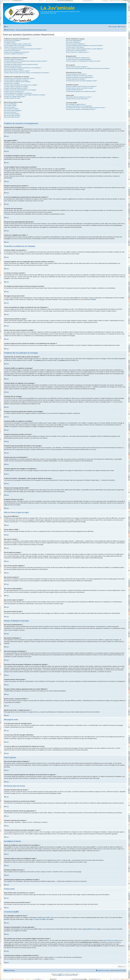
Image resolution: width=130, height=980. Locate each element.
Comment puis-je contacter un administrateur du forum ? (81, 109)
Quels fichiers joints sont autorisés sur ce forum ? (79, 97)
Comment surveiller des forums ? (75, 90)
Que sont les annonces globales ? (13, 111)
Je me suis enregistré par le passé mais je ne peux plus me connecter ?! (23, 49)
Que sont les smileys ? (10, 107)
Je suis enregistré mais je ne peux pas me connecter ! (18, 45)
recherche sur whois (112, 940)
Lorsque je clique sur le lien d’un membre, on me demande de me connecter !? (27, 73)
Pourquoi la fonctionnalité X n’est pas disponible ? (79, 106)
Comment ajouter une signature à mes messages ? (17, 82)
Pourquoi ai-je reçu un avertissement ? (14, 92)
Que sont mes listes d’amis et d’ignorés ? (77, 67)
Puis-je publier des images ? (11, 109)
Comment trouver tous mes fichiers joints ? (77, 99)
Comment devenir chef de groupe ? (75, 47)
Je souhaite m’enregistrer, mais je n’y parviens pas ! (18, 44)
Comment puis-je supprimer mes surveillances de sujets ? (81, 91)
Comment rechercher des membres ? (76, 79)
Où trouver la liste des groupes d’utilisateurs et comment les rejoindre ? (85, 45)
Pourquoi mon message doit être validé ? (15, 97)
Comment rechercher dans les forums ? (76, 74)
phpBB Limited (50, 918)
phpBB (93, 300)
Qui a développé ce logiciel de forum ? (76, 104)
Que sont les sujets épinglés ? (12, 114)
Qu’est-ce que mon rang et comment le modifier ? (17, 71)
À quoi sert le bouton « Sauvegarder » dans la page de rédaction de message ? (25, 95)
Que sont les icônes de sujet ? (12, 117)
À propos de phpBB (40, 919)
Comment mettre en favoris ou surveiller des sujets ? (80, 88)
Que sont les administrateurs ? (74, 41)
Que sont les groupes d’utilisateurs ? (76, 44)
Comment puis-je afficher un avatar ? (14, 69)
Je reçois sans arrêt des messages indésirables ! (79, 59)
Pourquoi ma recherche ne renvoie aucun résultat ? (79, 76)
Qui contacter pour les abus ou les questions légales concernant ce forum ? (86, 108)
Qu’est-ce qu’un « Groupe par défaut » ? (77, 50)
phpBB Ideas (90, 929)
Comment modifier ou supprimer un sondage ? (16, 87)
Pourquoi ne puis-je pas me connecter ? (14, 47)
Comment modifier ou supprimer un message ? (16, 80)
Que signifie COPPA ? (10, 42)
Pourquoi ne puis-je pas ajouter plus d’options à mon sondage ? (21, 85)
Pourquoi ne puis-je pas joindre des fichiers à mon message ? (20, 90)
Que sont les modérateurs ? (73, 42)
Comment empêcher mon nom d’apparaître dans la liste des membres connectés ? (26, 61)
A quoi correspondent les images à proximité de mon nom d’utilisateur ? (23, 68)
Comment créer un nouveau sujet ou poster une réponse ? (19, 78)
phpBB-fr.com (61, 975)
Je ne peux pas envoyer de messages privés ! (78, 58)
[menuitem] (6, 27)
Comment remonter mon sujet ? (12, 98)
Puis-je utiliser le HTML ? (11, 105)
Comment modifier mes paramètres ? (14, 59)
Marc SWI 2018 (73, 975)
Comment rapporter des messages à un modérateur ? (18, 93)
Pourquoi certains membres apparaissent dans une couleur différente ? (85, 49)
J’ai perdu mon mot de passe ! (12, 50)
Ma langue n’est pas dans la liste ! (13, 66)
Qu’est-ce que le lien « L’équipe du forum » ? (78, 52)
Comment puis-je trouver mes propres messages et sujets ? (82, 81)
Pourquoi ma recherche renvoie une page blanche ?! (80, 77)
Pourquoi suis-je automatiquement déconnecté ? (17, 52)
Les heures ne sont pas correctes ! (13, 63)
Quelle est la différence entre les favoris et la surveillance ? (81, 86)
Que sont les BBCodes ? (11, 104)
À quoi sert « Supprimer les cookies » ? (14, 54)
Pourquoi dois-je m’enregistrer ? (12, 41)
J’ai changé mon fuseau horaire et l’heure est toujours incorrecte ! (21, 64)
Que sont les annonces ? (11, 112)
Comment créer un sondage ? (12, 83)
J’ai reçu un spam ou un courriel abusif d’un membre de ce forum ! (83, 61)
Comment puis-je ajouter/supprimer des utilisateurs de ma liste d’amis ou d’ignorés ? (88, 68)
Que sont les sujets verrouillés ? (12, 115)
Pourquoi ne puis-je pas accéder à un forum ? (16, 88)
